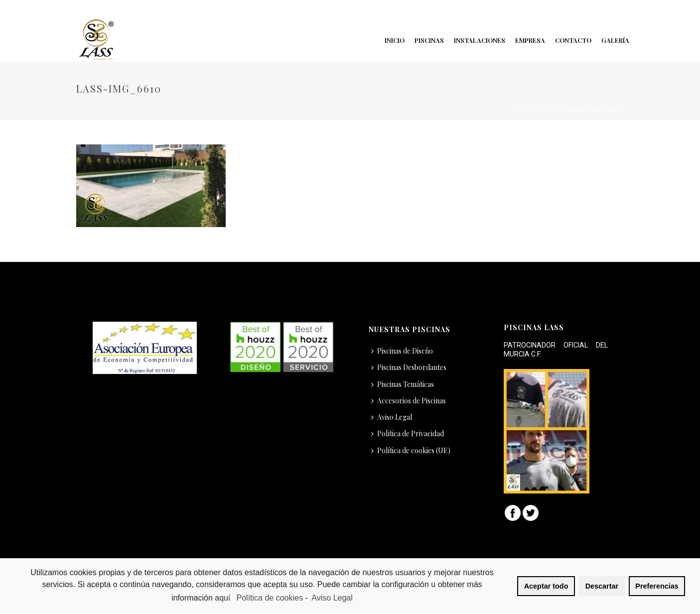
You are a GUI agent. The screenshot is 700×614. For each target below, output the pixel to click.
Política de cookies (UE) (411, 450)
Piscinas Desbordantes (409, 367)
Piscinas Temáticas (403, 384)
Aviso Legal (392, 417)
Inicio (395, 40)
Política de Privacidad (408, 433)
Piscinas (429, 40)
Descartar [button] (602, 586)
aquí (224, 598)
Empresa (530, 40)
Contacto (573, 40)
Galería (615, 40)
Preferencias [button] (657, 586)
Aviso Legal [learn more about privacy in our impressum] (332, 598)
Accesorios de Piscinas (409, 401)
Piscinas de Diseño (402, 351)
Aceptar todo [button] (546, 586)
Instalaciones (480, 40)
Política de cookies (270, 598)
